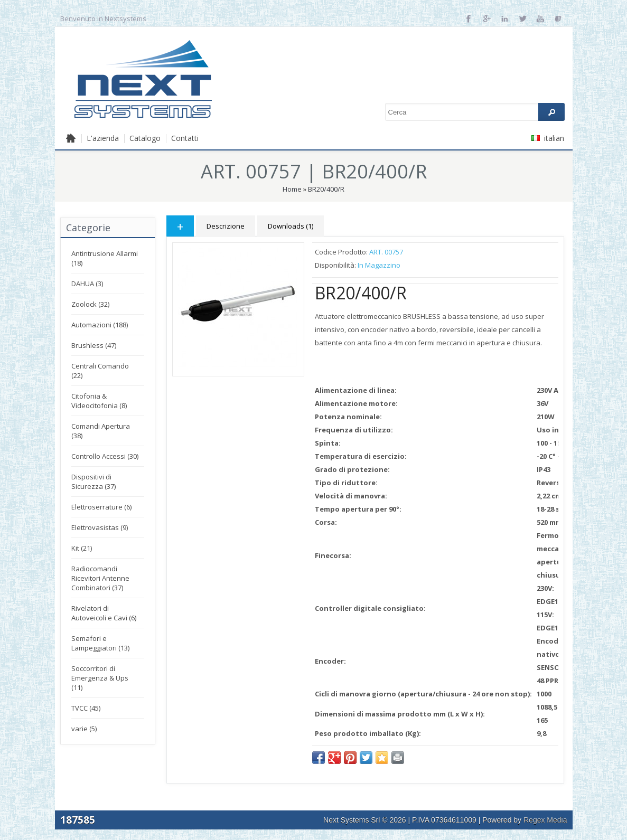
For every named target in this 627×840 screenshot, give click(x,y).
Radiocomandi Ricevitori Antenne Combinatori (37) (100, 578)
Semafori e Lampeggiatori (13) (100, 643)
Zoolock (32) (90, 304)
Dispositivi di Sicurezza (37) (93, 482)
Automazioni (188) (100, 325)
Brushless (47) (94, 345)
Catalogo (145, 138)
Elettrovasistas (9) (100, 527)
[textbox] (475, 112)
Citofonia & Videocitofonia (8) (99, 401)
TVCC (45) (86, 708)
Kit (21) (82, 548)
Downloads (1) (291, 226)
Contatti (185, 138)
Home (292, 189)
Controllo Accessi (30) (105, 456)
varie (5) (84, 729)
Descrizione (226, 226)
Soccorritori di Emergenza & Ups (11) (100, 678)
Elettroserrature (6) (101, 507)
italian (548, 138)
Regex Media (545, 820)
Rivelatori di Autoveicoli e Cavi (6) (104, 613)
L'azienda (103, 138)
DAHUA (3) (87, 284)
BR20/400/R (326, 189)
